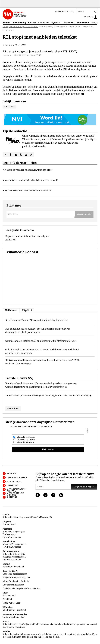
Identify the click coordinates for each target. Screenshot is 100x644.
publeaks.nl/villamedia (34, 146)
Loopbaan (44, 23)
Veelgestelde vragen (15, 494)
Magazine (13, 485)
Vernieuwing (19, 23)
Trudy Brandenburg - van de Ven (20, 27)
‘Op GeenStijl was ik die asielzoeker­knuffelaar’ (28, 191)
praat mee (8, 30)
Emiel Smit (8, 599)
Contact (12, 497)
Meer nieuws (13, 408)
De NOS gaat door (12, 87)
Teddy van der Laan (11, 603)
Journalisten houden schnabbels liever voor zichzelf (31, 180)
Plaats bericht (84, 214)
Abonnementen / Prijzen (17, 490)
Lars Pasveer (8, 585)
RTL (6, 107)
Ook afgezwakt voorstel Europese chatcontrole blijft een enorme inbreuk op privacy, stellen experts (42, 351)
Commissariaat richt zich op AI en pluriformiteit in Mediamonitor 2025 (41, 341)
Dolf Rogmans (9, 524)
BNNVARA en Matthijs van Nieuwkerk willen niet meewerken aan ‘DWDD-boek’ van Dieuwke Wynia (43, 362)
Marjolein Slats (9, 577)
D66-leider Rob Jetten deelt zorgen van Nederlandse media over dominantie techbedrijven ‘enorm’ (38, 330)
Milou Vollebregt (10, 581)
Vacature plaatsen (65, 12)
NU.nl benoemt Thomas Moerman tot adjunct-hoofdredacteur (37, 320)
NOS (13, 107)
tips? (15, 571)
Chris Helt (7, 574)
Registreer (11, 240)
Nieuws (7, 23)
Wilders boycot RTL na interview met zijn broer (29, 170)
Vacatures (69, 23)
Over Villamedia (17, 478)
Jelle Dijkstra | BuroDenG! (14, 610)
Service (12, 474)
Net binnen (11, 310)
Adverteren (83, 23)
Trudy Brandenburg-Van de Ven (17, 588)
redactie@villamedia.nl (13, 567)
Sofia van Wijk (9, 596)
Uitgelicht (27, 310)
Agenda (55, 23)
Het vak (32, 23)
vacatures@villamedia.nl (14, 617)
